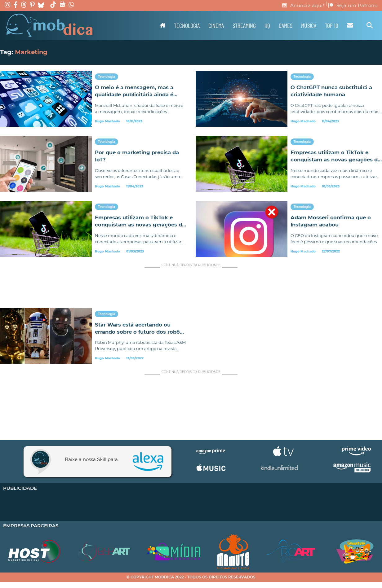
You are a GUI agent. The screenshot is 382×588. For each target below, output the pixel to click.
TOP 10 (332, 25)
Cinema (216, 25)
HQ (267, 25)
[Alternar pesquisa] (370, 25)
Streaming (244, 25)
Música (309, 25)
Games (286, 25)
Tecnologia (187, 25)
